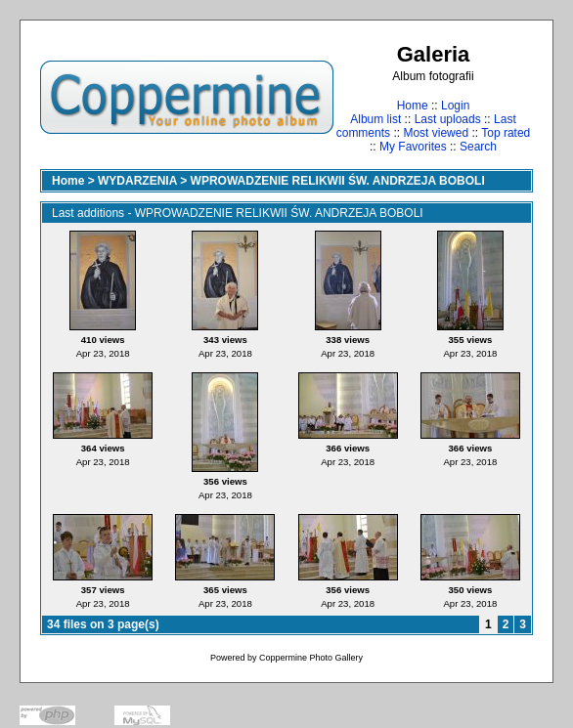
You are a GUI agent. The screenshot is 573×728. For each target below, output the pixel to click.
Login (455, 106)
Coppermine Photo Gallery (311, 658)
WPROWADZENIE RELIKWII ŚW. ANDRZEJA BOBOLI (338, 181)
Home (413, 106)
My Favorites (413, 147)
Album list (375, 119)
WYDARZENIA (137, 181)
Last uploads (448, 119)
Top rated (506, 133)
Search (478, 147)
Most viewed (436, 133)
